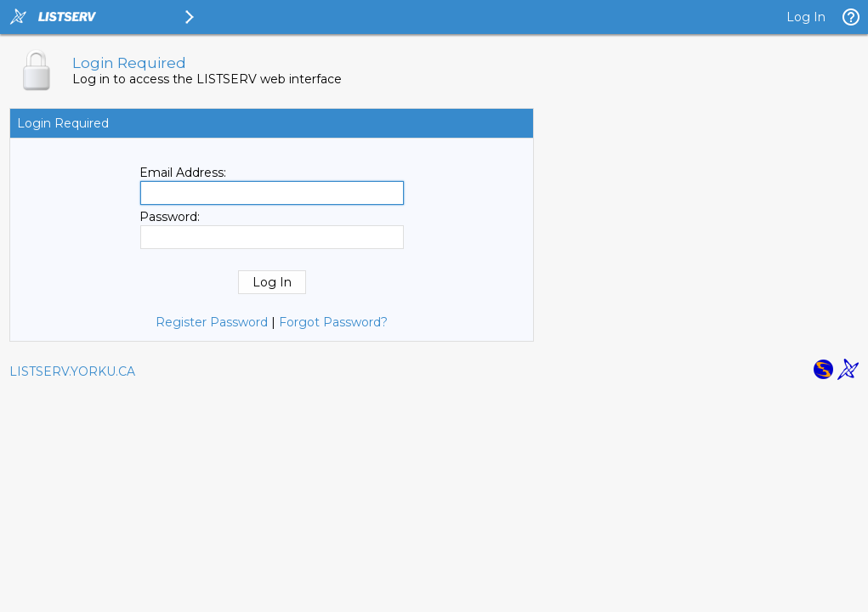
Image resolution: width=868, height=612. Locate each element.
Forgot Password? (333, 322)
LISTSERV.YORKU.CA (72, 371)
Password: (170, 217)
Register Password (212, 322)
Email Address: (183, 173)
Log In (806, 17)
